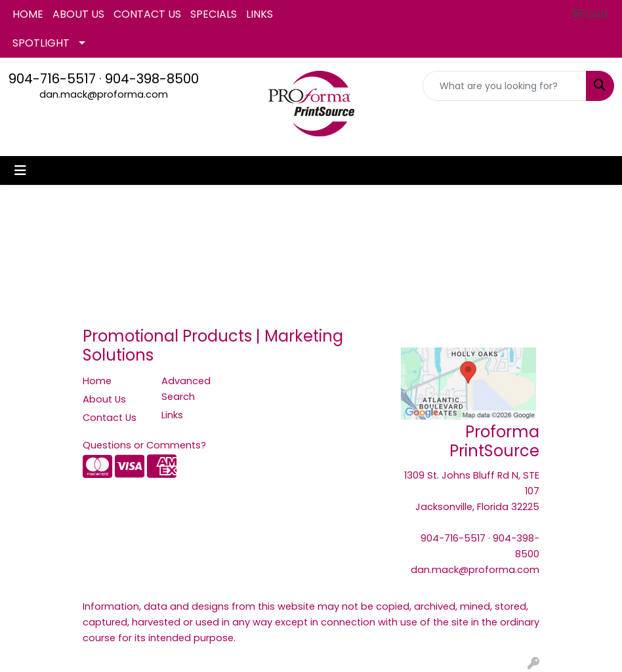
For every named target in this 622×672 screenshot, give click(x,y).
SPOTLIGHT (41, 43)
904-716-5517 (52, 79)
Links (172, 415)
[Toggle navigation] (20, 170)
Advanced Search (186, 389)
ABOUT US (78, 14)
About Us (104, 399)
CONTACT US (147, 14)
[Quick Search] (505, 86)
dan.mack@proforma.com (104, 94)
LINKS (259, 14)
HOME (28, 14)
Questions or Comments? (144, 445)
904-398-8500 (152, 79)
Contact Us (110, 418)
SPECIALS (214, 14)
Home (97, 381)
